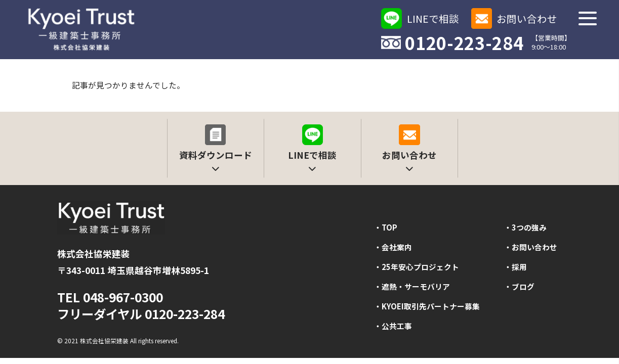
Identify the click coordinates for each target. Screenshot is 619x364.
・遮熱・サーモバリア (412, 286)
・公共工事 (393, 326)
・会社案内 (393, 247)
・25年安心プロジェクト (417, 267)
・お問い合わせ (531, 247)
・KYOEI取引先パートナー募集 (427, 306)
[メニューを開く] (587, 18)
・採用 (515, 267)
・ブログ (519, 286)
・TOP (386, 227)
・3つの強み (525, 227)
